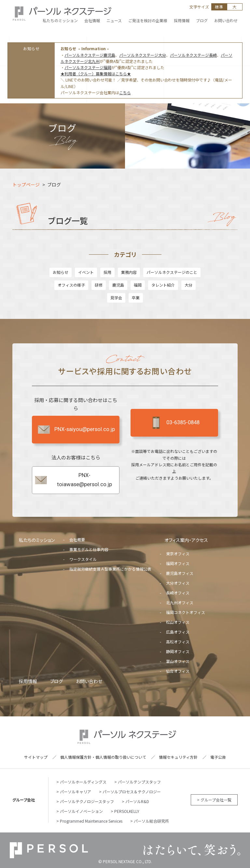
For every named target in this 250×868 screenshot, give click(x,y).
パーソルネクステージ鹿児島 (90, 55)
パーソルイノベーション (81, 811)
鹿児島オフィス (180, 573)
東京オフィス (178, 554)
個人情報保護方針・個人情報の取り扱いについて (103, 757)
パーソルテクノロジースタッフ (87, 801)
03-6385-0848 (174, 423)
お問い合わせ (89, 681)
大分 (188, 285)
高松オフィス (178, 642)
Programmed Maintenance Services (91, 821)
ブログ (56, 681)
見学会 (116, 298)
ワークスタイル (83, 559)
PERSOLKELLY (127, 811)
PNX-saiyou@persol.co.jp (76, 429)
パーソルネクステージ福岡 (88, 67)
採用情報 (28, 681)
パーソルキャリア (76, 792)
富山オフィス (178, 661)
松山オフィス (178, 622)
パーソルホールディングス (83, 782)
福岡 (138, 285)
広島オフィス (178, 632)
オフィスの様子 (71, 285)
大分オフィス (178, 583)
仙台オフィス (178, 671)
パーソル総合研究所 (151, 821)
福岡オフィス (178, 563)
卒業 (136, 298)
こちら (125, 92)
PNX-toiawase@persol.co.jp (73, 480)
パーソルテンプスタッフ (139, 782)
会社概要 (77, 539)
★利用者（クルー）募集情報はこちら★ (96, 74)
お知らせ (61, 272)
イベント (86, 272)
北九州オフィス (180, 602)
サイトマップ (36, 757)
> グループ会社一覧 (214, 800)
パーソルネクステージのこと (172, 272)
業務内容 (129, 272)
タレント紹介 (163, 285)
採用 (107, 272)
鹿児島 (118, 285)
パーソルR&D (137, 801)
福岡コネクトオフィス (186, 612)
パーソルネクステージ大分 (143, 55)
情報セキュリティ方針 (178, 757)
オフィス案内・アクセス (186, 540)
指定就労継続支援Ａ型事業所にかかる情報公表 (110, 569)
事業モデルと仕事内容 (89, 549)
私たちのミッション (37, 540)
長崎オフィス (178, 593)
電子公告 (218, 757)
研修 (99, 285)
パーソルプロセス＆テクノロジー (132, 792)
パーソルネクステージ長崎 (193, 55)
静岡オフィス (178, 651)
